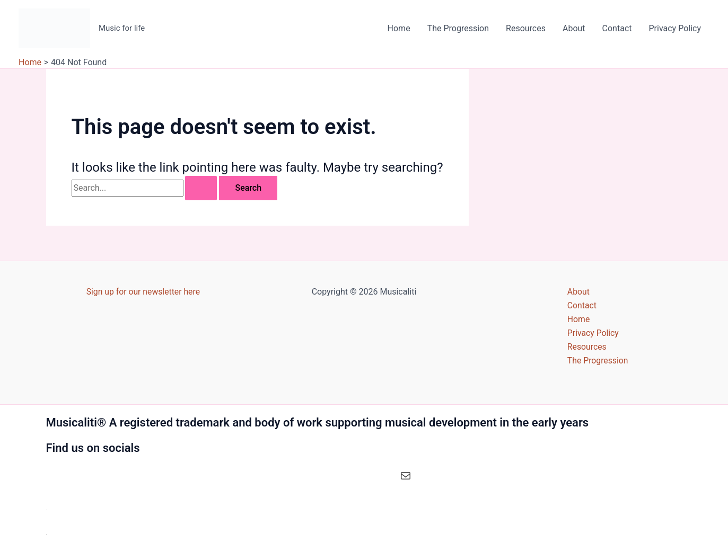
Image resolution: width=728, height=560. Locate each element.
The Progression (458, 28)
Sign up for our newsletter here (143, 291)
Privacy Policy (675, 28)
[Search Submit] (201, 188)
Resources (526, 28)
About (574, 28)
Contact (617, 28)
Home (399, 28)
